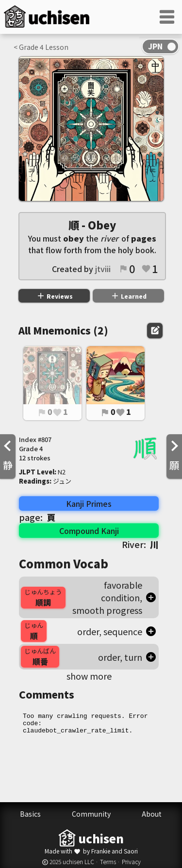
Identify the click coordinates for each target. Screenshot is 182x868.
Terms (108, 861)
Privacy (131, 861)
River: (140, 544)
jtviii (103, 269)
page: (37, 517)
